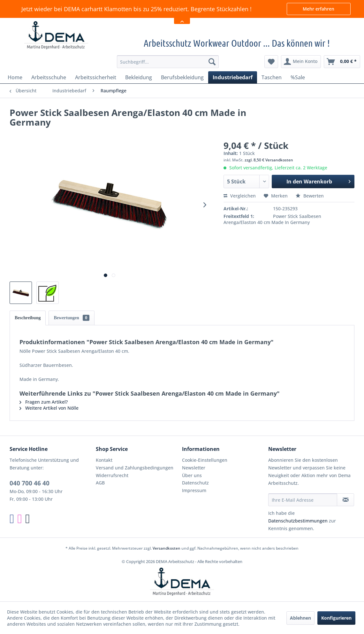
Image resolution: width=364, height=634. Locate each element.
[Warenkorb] (342, 62)
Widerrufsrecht (112, 475)
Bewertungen (72, 318)
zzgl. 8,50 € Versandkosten (269, 160)
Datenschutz (195, 483)
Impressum (194, 490)
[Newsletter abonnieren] (345, 500)
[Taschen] (272, 77)
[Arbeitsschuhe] (49, 77)
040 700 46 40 (30, 483)
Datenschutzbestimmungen (298, 521)
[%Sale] (298, 77)
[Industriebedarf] (233, 77)
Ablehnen (300, 618)
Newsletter (194, 468)
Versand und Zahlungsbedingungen (135, 468)
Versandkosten (167, 548)
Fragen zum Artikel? (44, 402)
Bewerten (310, 196)
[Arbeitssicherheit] (96, 77)
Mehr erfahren (318, 9)
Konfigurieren (336, 618)
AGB (100, 483)
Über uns (192, 475)
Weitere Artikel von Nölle (49, 408)
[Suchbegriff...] (168, 62)
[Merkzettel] (271, 62)
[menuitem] (168, 62)
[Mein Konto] (301, 62)
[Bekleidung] (139, 77)
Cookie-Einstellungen (205, 460)
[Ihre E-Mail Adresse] (303, 500)
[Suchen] (212, 62)
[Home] (15, 77)
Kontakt (104, 460)
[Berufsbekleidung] (182, 77)
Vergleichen (240, 196)
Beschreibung (28, 318)
